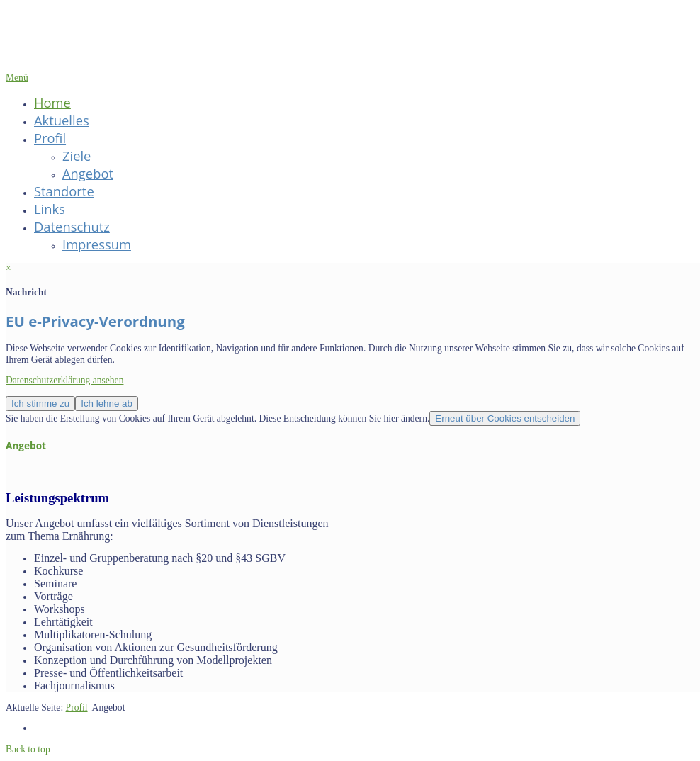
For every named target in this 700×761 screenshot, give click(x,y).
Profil (50, 138)
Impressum (97, 244)
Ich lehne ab (107, 404)
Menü (17, 78)
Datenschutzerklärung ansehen (64, 380)
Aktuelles (62, 120)
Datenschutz (72, 226)
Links (50, 209)
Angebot (88, 173)
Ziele (77, 156)
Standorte (64, 191)
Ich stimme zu (40, 404)
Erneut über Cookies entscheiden (505, 418)
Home (52, 102)
